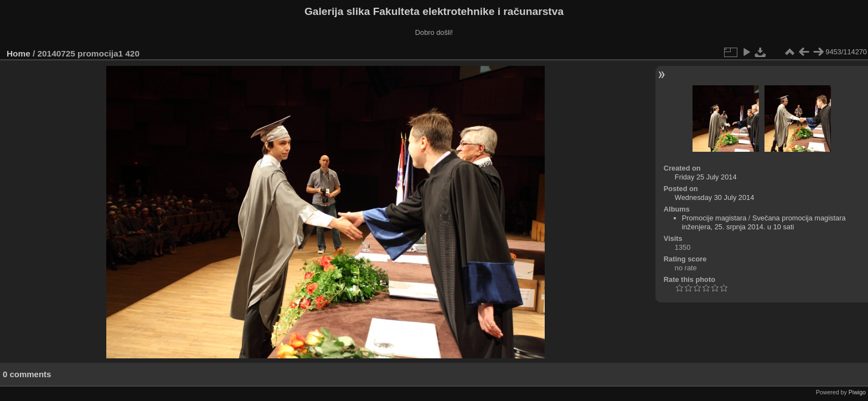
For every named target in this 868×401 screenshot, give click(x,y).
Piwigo (857, 392)
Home (19, 53)
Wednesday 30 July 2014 (714, 197)
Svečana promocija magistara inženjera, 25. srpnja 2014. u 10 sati (764, 222)
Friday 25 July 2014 (706, 177)
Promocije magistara (714, 218)
